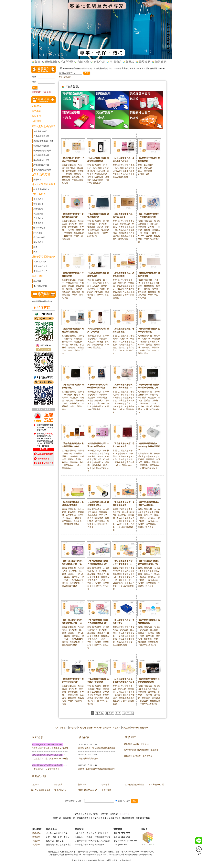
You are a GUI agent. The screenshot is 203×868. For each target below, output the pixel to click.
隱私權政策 (124, 814)
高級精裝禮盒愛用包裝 (43, 141)
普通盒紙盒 (38, 223)
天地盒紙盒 (38, 199)
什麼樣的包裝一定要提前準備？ (37, 769)
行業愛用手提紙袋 (41, 146)
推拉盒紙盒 (38, 204)
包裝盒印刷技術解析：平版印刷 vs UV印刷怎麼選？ (37, 748)
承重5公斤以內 (40, 262)
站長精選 (36, 121)
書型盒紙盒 (38, 214)
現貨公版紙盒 (39, 194)
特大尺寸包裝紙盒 (41, 189)
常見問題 (82, 728)
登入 (35, 88)
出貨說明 (126, 728)
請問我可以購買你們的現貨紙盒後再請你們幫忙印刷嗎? (84, 769)
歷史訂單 (144, 728)
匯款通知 (135, 728)
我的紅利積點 (143, 750)
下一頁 (130, 713)
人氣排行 (36, 106)
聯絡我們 (98, 728)
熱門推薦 (36, 111)
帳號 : (35, 77)
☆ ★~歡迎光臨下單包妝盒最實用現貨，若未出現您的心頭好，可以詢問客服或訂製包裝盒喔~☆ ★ (106, 68)
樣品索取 (37, 281)
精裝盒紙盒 (38, 242)
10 (124, 713)
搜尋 (87, 73)
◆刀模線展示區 (40, 286)
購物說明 (107, 728)
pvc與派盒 (38, 233)
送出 (134, 801)
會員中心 (73, 728)
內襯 (35, 252)
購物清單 (128, 744)
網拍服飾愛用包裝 (41, 165)
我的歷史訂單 (130, 750)
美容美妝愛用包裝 (41, 155)
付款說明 (117, 728)
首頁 (61, 77)
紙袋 (35, 247)
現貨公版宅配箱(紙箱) (43, 257)
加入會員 (47, 92)
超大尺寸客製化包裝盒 (44, 184)
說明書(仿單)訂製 (41, 175)
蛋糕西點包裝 (39, 237)
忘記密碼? (37, 92)
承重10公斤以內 (40, 266)
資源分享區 (38, 276)
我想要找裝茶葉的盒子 (84, 758)
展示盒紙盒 (38, 209)
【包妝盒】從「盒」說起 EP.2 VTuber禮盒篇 (37, 758)
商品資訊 (68, 77)
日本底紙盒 (38, 218)
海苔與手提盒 (39, 228)
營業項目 (64, 728)
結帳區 (136, 744)
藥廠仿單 (37, 180)
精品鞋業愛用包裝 (41, 160)
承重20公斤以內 (40, 271)
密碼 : (35, 82)
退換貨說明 (148, 756)
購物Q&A (37, 833)
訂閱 (119, 801)
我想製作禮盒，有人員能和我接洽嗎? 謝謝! (84, 748)
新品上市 (36, 116)
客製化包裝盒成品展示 (44, 126)
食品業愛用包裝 (40, 131)
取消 (127, 801)
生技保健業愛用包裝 (42, 151)
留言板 (90, 728)
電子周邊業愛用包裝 (42, 170)
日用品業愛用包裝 (41, 136)
